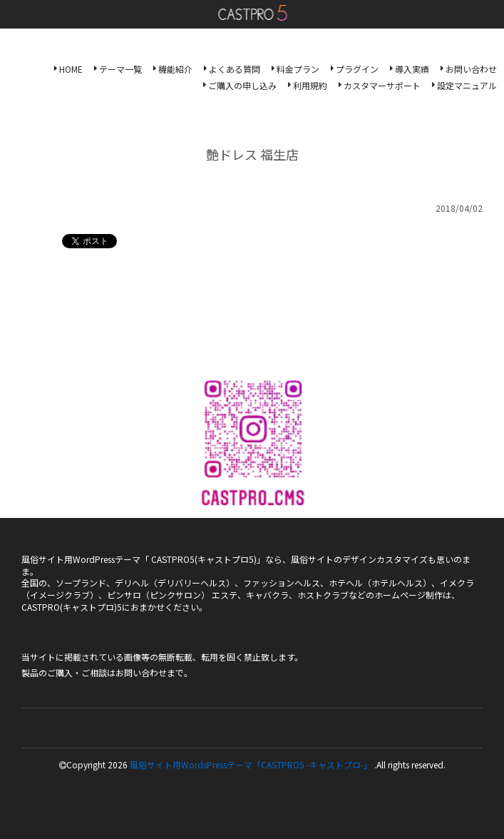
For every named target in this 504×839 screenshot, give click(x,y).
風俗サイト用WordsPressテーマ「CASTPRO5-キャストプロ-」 (252, 13)
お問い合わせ (471, 69)
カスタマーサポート (382, 85)
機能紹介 (175, 69)
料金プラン (298, 69)
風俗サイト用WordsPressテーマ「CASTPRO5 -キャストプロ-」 (251, 764)
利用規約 (310, 85)
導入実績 (412, 69)
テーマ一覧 (120, 69)
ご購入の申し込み (242, 85)
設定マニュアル (467, 85)
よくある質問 (235, 69)
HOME (71, 69)
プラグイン (357, 69)
